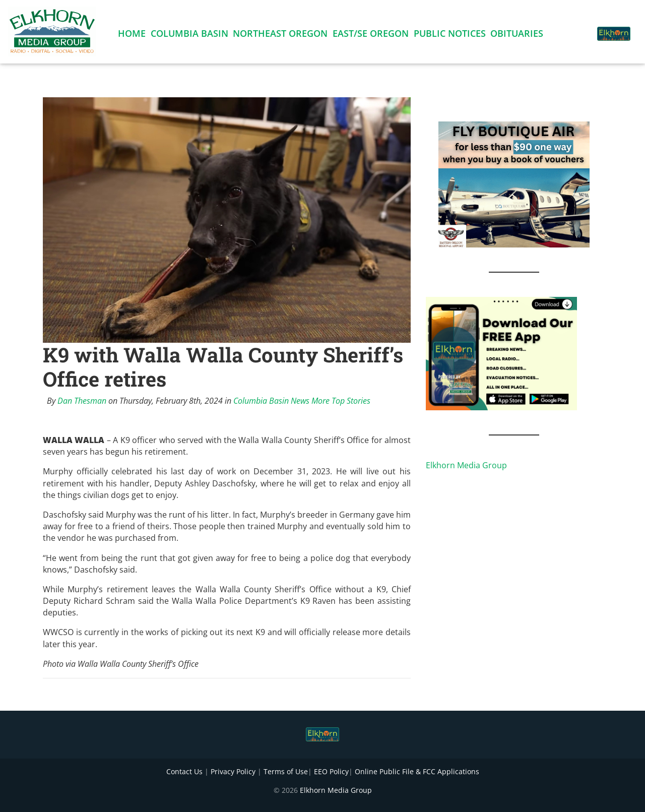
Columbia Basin (189, 35)
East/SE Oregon (371, 35)
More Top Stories (341, 401)
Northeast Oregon (280, 35)
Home (132, 35)
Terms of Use (286, 771)
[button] (576, 28)
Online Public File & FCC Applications (417, 771)
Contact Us (184, 771)
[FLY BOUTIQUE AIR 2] (514, 183)
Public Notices (450, 35)
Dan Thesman (82, 401)
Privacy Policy (233, 771)
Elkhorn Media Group (466, 465)
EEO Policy (331, 771)
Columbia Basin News (271, 401)
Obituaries (517, 35)
